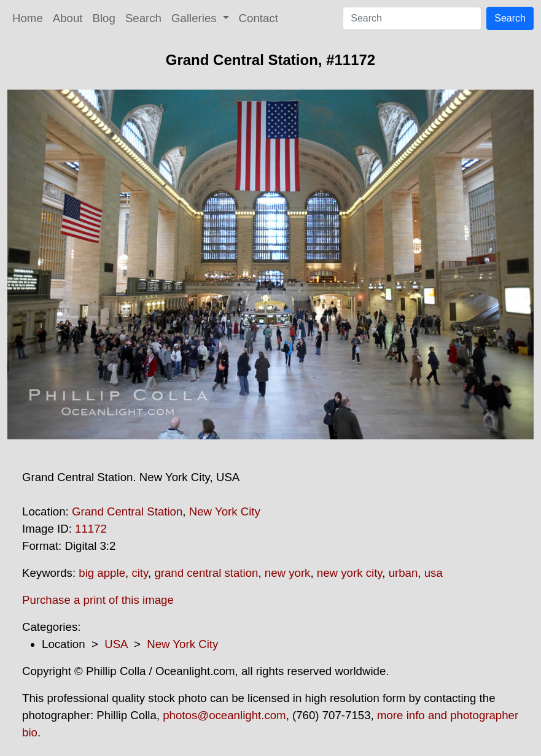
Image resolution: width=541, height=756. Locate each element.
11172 (91, 529)
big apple (102, 573)
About (68, 18)
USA (116, 644)
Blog (104, 18)
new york (288, 573)
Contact (259, 18)
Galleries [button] (196, 18)
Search (143, 18)
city (140, 573)
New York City (225, 511)
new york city (349, 573)
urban (403, 573)
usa (434, 573)
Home (28, 18)
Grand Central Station (127, 511)
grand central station (206, 573)
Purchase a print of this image (98, 600)
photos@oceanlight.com (224, 715)
